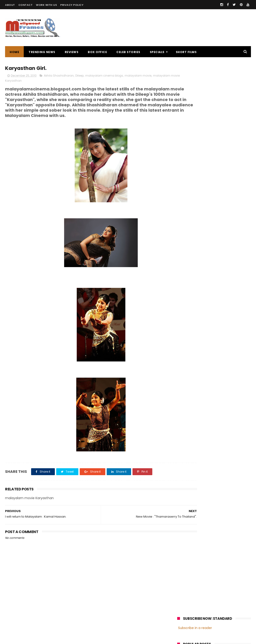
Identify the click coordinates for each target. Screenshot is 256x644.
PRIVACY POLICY (72, 5)
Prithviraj (229, 334)
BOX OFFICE (97, 52)
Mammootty (208, 334)
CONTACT (26, 5)
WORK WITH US (46, 5)
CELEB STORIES (128, 52)
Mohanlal (186, 334)
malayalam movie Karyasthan (28, 82)
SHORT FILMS (186, 52)
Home (14, 52)
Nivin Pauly (223, 343)
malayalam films (226, 326)
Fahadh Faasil (189, 351)
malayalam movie (138, 76)
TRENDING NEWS (42, 52)
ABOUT (10, 5)
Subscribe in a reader (195, 77)
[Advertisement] (167, 28)
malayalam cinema (194, 326)
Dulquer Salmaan (218, 351)
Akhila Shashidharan (59, 76)
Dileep (79, 76)
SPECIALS (157, 52)
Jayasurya (187, 343)
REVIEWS (72, 52)
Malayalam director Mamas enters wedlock (225, 126)
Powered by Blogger (102, 638)
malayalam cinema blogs (104, 76)
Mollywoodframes (21, 638)
